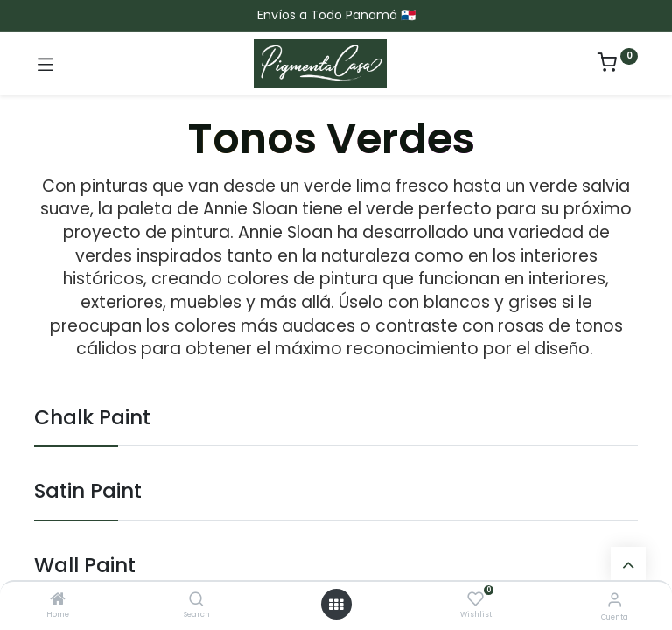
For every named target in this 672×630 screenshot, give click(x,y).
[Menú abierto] (336, 605)
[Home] (58, 600)
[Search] (196, 600)
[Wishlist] (476, 599)
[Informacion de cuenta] (615, 600)
